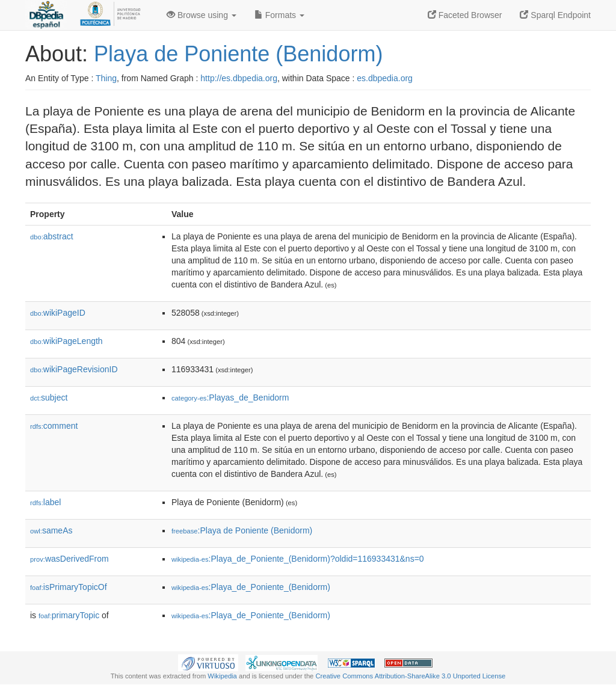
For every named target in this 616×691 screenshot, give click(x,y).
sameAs (51, 530)
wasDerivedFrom (69, 559)
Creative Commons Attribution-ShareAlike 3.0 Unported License (410, 676)
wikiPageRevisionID (74, 369)
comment (54, 426)
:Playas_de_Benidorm (230, 398)
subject (49, 398)
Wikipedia (222, 676)
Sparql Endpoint (555, 15)
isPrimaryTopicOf (69, 587)
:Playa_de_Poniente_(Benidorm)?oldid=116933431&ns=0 (298, 559)
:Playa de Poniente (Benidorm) (242, 530)
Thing (106, 78)
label (45, 502)
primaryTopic (69, 615)
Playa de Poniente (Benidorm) (238, 54)
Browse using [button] (202, 15)
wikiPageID (58, 313)
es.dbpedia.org (385, 78)
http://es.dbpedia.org (239, 78)
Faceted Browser (465, 15)
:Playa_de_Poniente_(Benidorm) (251, 587)
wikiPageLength (66, 341)
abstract (52, 236)
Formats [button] (279, 15)
